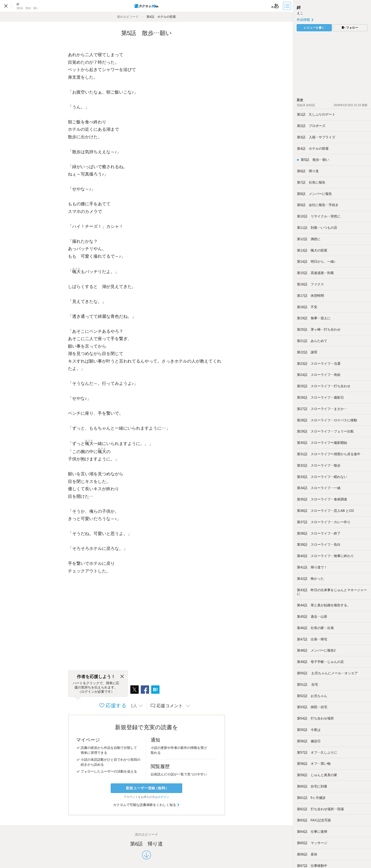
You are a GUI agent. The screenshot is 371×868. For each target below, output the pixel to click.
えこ (300, 13)
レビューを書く (314, 28)
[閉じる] (122, 677)
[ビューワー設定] (275, 6)
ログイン (163, 797)
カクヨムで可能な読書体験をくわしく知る (147, 805)
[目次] (287, 6)
